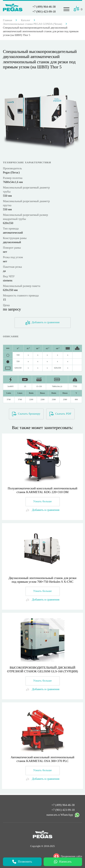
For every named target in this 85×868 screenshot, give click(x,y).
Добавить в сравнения (42, 323)
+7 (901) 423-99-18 (44, 12)
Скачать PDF (60, 414)
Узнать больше (42, 502)
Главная (8, 20)
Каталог (26, 20)
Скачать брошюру (26, 414)
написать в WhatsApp (63, 816)
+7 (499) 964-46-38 (44, 7)
